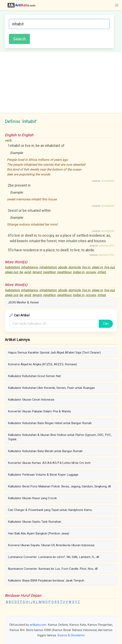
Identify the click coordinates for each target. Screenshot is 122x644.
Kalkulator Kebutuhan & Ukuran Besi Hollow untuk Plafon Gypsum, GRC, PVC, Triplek (60, 437)
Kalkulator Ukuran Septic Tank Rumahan (35, 522)
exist (28, 272)
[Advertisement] (61, 83)
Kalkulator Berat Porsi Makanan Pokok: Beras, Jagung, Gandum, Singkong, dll (59, 486)
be (21, 272)
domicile (74, 267)
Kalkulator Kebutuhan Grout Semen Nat (34, 376)
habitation (12, 267)
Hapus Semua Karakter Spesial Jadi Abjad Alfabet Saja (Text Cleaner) (54, 353)
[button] (117, 5)
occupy (91, 272)
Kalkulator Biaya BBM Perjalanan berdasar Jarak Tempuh (46, 581)
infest (101, 272)
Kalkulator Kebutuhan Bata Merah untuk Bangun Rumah (45, 451)
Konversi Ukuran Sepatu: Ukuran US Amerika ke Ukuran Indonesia (51, 545)
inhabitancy (29, 267)
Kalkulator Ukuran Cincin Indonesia (31, 400)
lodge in (78, 272)
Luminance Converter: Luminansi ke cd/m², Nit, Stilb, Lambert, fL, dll (53, 557)
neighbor (49, 272)
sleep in (97, 267)
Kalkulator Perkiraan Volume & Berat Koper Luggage (43, 475)
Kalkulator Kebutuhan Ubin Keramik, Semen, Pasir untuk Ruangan (51, 388)
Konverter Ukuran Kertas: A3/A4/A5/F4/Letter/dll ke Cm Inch (49, 463)
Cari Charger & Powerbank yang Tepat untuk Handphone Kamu (50, 510)
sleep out (11, 272)
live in (86, 267)
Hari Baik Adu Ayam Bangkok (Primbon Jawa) (39, 533)
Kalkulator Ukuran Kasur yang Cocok (32, 498)
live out (109, 267)
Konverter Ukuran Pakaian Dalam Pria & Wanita (39, 411)
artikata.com (38, 625)
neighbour (64, 272)
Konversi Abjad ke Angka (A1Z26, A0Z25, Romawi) (42, 364)
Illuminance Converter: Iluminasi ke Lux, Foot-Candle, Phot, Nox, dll (53, 569)
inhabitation (48, 267)
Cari (106, 324)
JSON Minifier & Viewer (23, 302)
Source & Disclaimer (71, 635)
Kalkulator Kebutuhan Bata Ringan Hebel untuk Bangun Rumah (50, 423)
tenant (37, 272)
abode (62, 267)
